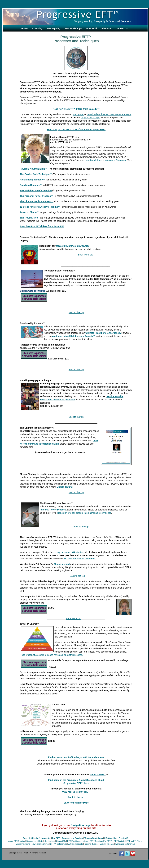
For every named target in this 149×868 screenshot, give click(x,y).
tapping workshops (90, 118)
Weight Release (107, 844)
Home (24, 28)
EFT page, (79, 114)
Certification (50, 841)
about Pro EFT (98, 775)
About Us (106, 28)
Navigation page (81, 825)
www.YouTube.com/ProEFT (76, 792)
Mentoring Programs (116, 160)
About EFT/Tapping (17, 841)
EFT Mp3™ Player (134, 841)
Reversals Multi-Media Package (73, 246)
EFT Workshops (73, 28)
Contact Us (122, 28)
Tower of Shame (30, 212)
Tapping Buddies (91, 844)
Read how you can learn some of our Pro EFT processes (76, 129)
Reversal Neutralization (32, 169)
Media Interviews (23, 844)
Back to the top (86, 255)
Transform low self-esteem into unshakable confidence (84, 513)
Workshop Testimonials (125, 844)
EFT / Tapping (96, 841)
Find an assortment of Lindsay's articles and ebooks (76, 757)
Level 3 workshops (93, 160)
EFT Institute (119, 841)
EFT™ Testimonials (58, 844)
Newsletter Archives (40, 844)
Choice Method (61, 564)
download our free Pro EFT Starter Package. (109, 114)
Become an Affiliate (35, 841)
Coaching (37, 28)
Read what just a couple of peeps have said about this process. (51, 655)
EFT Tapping (54, 28)
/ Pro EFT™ (107, 841)
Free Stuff (92, 28)
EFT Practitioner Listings (78, 841)
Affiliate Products (75, 844)
